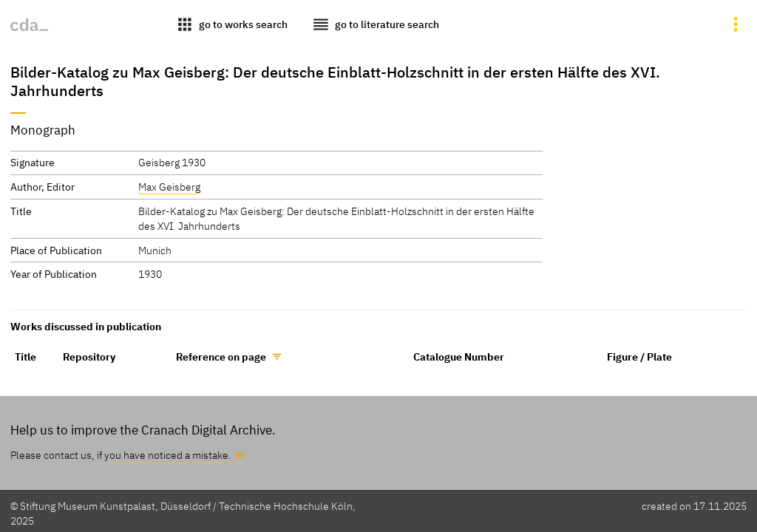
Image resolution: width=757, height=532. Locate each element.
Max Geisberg (169, 187)
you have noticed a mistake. (168, 455)
